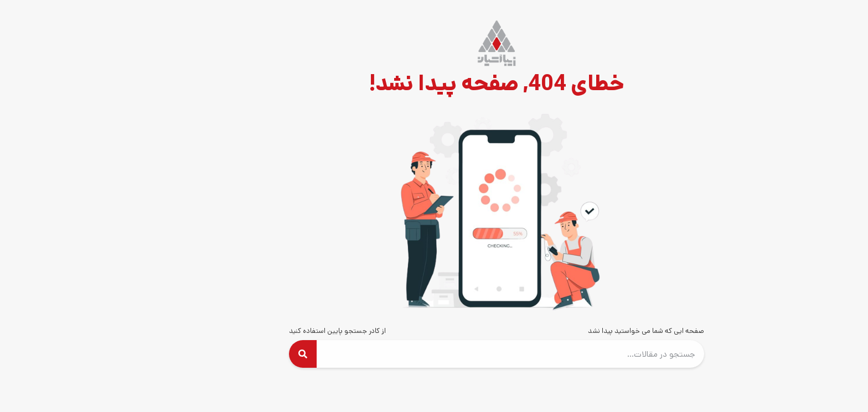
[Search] (240, 354)
